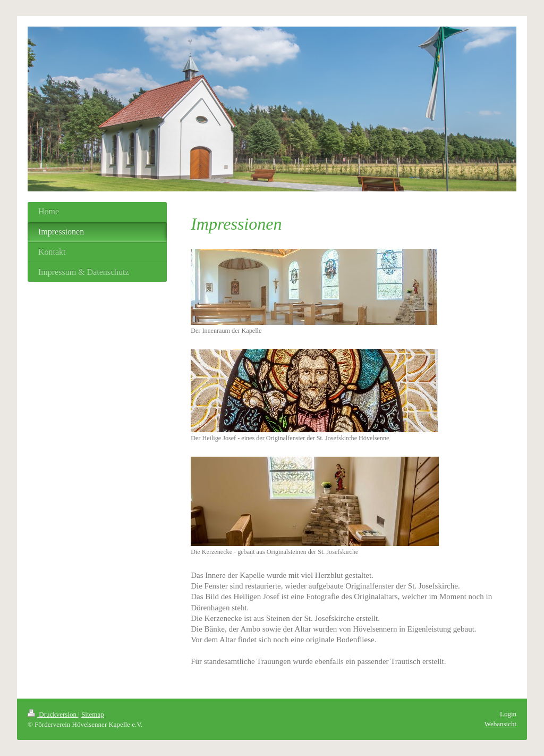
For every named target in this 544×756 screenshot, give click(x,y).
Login (508, 714)
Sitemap (93, 714)
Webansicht (500, 724)
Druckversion (53, 714)
